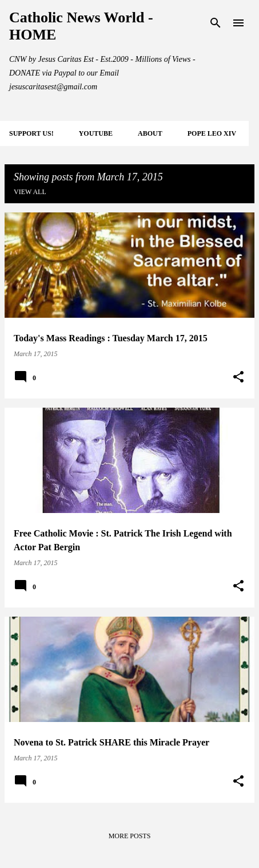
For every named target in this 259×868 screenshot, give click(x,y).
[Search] (216, 23)
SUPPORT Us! (31, 133)
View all (30, 192)
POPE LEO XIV (212, 133)
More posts (130, 836)
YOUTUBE (96, 133)
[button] (238, 377)
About (150, 133)
